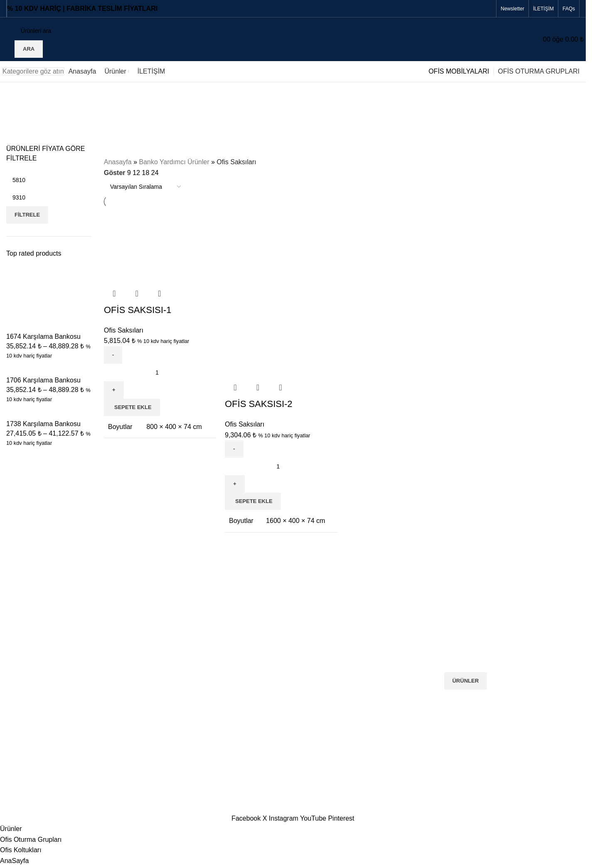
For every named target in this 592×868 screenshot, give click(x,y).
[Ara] (72, 31)
